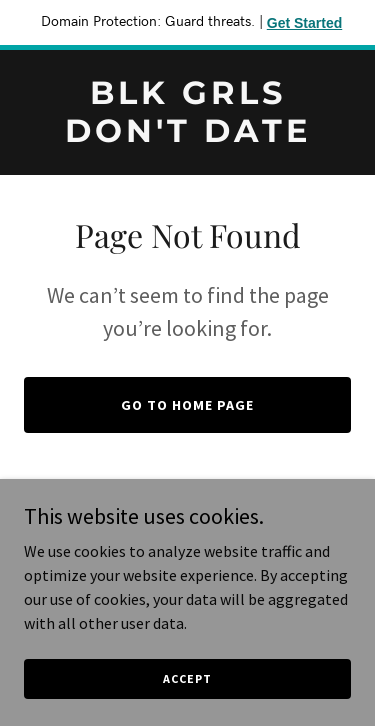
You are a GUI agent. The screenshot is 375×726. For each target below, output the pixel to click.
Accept (187, 678)
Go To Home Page (187, 405)
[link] (187, 136)
